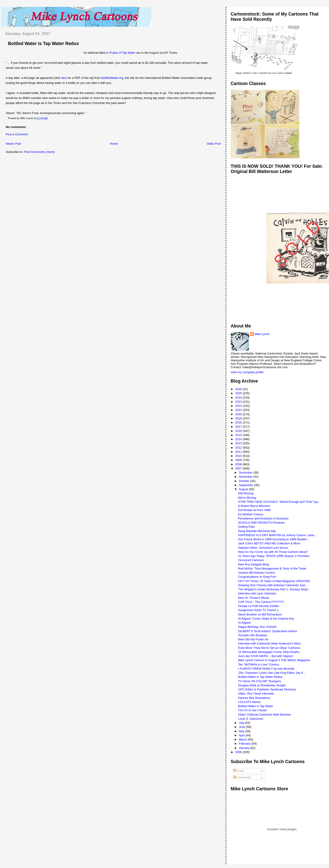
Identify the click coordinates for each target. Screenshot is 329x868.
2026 (239, 389)
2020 (239, 414)
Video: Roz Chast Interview (256, 694)
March (243, 739)
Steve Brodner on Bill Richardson (260, 614)
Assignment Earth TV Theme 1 (258, 610)
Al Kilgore (244, 623)
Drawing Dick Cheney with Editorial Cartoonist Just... (273, 585)
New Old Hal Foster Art (253, 639)
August (244, 489)
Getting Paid (246, 527)
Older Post (214, 144)
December (246, 473)
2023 (239, 402)
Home (114, 144)
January (244, 748)
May (242, 731)
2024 (239, 398)
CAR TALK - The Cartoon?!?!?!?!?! (261, 602)
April (242, 735)
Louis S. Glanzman (251, 719)
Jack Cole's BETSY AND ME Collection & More (269, 543)
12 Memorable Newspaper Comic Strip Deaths (269, 652)
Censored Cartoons (251, 560)
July (242, 723)
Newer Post (13, 144)
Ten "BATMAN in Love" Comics (259, 664)
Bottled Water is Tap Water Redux (43, 43)
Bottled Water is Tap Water (256, 706)
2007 (239, 468)
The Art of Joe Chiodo (252, 710)
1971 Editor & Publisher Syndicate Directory (267, 689)
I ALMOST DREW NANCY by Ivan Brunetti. (267, 669)
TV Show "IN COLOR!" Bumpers (260, 681)
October (244, 481)
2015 (239, 435)
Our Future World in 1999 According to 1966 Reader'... (274, 539)
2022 (239, 406)
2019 (239, 418)
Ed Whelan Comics (251, 514)
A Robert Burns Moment (254, 506)
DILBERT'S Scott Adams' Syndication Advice (268, 631)
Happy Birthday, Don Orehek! (257, 627)
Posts (239, 771)
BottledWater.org (112, 78)
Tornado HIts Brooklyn (253, 635)
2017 (239, 427)
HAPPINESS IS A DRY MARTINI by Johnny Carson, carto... (277, 535)
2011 (239, 452)
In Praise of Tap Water (121, 53)
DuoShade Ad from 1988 (254, 510)
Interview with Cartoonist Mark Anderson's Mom (269, 643)
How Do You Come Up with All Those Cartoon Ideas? (273, 552)
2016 (239, 431)
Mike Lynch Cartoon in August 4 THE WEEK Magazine (274, 660)
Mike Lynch (262, 334)
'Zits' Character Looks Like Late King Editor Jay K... (272, 673)
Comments (242, 777)
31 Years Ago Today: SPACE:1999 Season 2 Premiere (274, 556)
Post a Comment (17, 134)
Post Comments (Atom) (39, 152)
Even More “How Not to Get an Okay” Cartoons (269, 648)
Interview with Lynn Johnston (257, 593)
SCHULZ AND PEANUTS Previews (261, 523)
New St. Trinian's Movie (253, 598)
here (64, 78)
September (246, 485)
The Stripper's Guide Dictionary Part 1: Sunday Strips (273, 589)
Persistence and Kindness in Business (263, 518)
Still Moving (246, 493)
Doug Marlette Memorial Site (257, 531)
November (246, 477)
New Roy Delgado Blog (253, 564)
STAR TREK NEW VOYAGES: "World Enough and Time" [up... (279, 502)
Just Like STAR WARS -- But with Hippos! (266, 656)
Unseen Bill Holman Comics (256, 573)
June (242, 727)
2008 (239, 464)
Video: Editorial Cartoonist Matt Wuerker (264, 715)
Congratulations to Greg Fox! (257, 577)
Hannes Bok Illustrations (254, 698)
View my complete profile (247, 372)
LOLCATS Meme (249, 702)
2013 (239, 443)
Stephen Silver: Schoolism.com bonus (263, 548)
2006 (239, 752)
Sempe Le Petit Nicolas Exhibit (258, 606)
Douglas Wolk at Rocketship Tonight (262, 685)
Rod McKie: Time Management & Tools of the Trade (272, 568)
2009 (239, 460)
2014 (239, 439)
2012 (239, 448)
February (245, 744)
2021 (239, 410)
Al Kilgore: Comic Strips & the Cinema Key (266, 619)
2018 (239, 422)
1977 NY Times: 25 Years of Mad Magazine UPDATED (274, 581)
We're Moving (247, 498)
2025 (239, 393)
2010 (239, 456)
